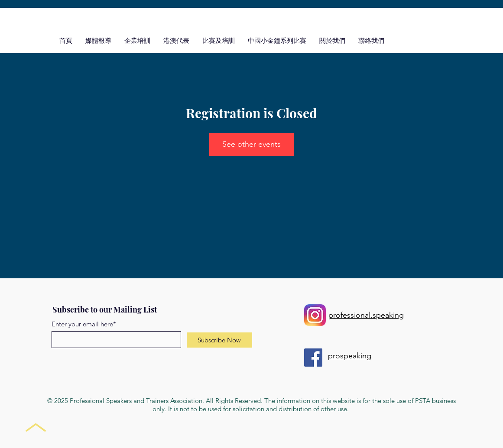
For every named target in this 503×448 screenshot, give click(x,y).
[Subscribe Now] (219, 340)
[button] (219, 40)
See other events (251, 144)
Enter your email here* (84, 324)
